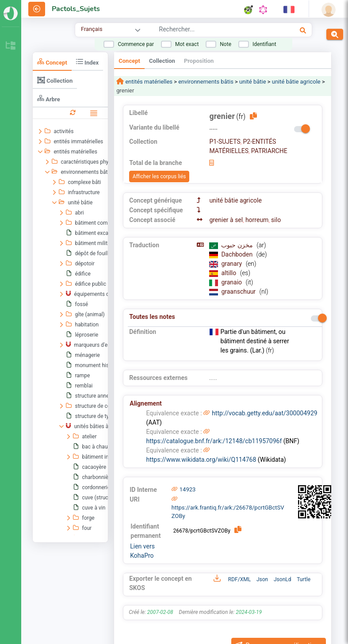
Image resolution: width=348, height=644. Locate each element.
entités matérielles (148, 82)
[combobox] (211, 31)
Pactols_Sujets (76, 9)
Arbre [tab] (49, 98)
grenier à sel (226, 220)
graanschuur (239, 291)
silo (276, 220)
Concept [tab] (52, 62)
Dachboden (237, 254)
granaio (232, 282)
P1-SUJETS (225, 142)
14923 (188, 489)
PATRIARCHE (269, 151)
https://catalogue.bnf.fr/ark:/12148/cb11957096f (214, 441)
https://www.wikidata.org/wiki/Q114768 (201, 460)
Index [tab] (87, 62)
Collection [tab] (55, 80)
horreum (257, 220)
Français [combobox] (92, 29)
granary (232, 264)
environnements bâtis (206, 82)
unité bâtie (253, 82)
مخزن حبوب (238, 245)
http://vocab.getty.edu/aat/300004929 (265, 413)
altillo (229, 273)
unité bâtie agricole (296, 82)
